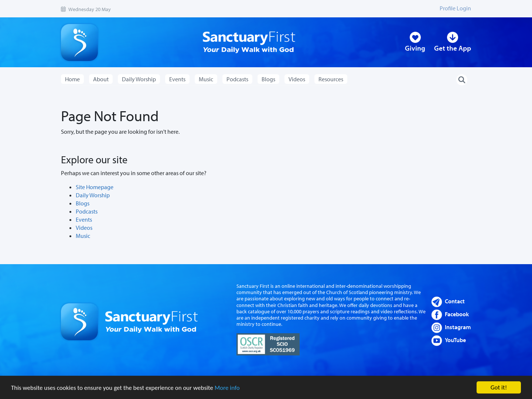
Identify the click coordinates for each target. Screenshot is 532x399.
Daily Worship (93, 195)
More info (227, 388)
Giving (415, 48)
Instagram (458, 327)
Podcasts (87, 211)
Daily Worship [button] (139, 79)
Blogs (83, 203)
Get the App (453, 48)
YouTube (455, 340)
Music (83, 236)
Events (84, 219)
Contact (455, 301)
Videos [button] (297, 79)
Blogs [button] (268, 79)
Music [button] (206, 79)
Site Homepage (95, 187)
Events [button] (177, 79)
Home (72, 79)
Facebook (457, 314)
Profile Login (455, 8)
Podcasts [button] (237, 79)
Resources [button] (331, 79)
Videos (84, 228)
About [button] (101, 79)
